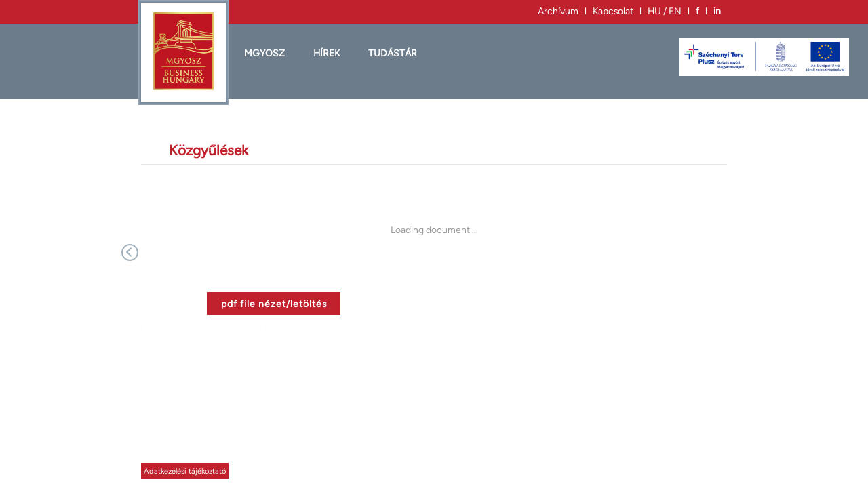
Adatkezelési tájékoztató (185, 471)
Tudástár (393, 53)
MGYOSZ (264, 53)
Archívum (558, 11)
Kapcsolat (613, 11)
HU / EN (665, 11)
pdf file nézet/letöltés (274, 304)
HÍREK (327, 53)
